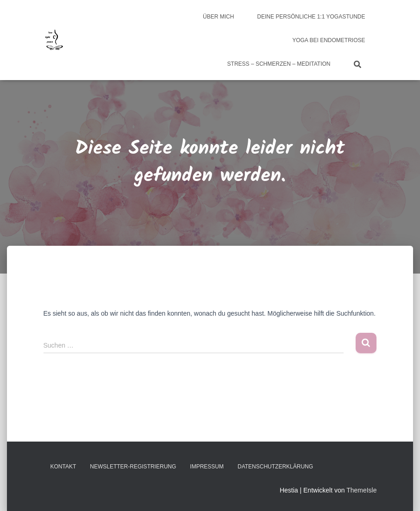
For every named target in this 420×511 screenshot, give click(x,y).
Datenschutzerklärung (275, 467)
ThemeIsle (361, 490)
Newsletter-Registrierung (133, 467)
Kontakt (63, 467)
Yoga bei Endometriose (329, 40)
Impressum (207, 467)
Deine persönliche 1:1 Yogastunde (311, 17)
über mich (218, 17)
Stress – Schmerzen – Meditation (279, 64)
